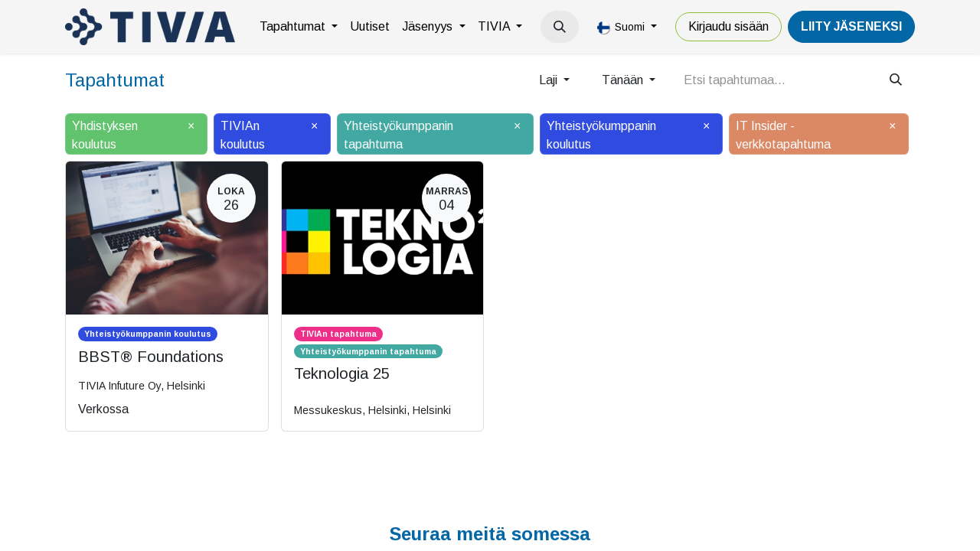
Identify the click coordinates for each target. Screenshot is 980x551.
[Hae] (896, 80)
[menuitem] (299, 27)
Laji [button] (550, 80)
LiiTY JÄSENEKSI (851, 26)
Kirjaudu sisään (728, 26)
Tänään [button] (624, 80)
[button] (560, 27)
